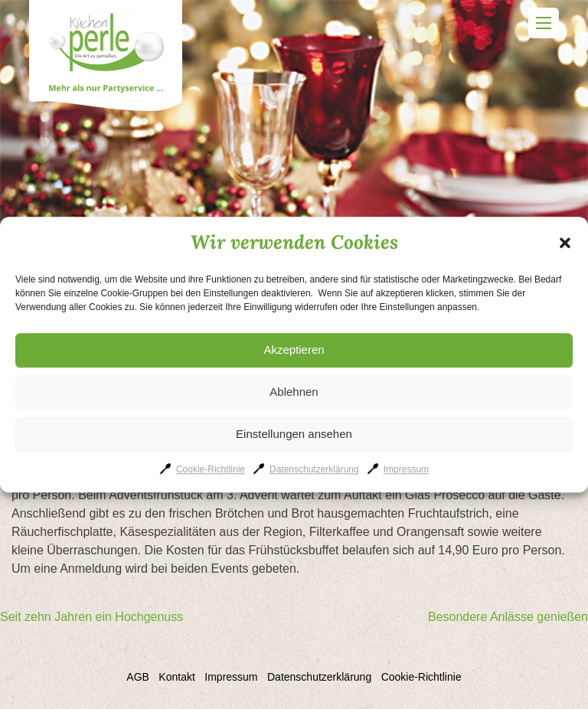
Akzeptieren (294, 350)
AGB (138, 677)
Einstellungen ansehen (294, 434)
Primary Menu (544, 23)
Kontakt (176, 677)
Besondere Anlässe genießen (508, 617)
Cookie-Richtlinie (211, 469)
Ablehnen (294, 392)
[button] (565, 243)
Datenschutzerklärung (314, 469)
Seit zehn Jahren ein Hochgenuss (91, 617)
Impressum (406, 469)
